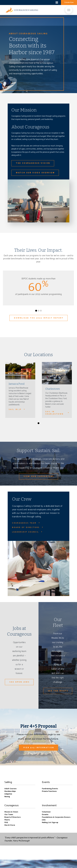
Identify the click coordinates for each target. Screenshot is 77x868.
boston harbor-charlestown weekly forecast (17, 3)
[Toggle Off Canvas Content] (57, 3)
